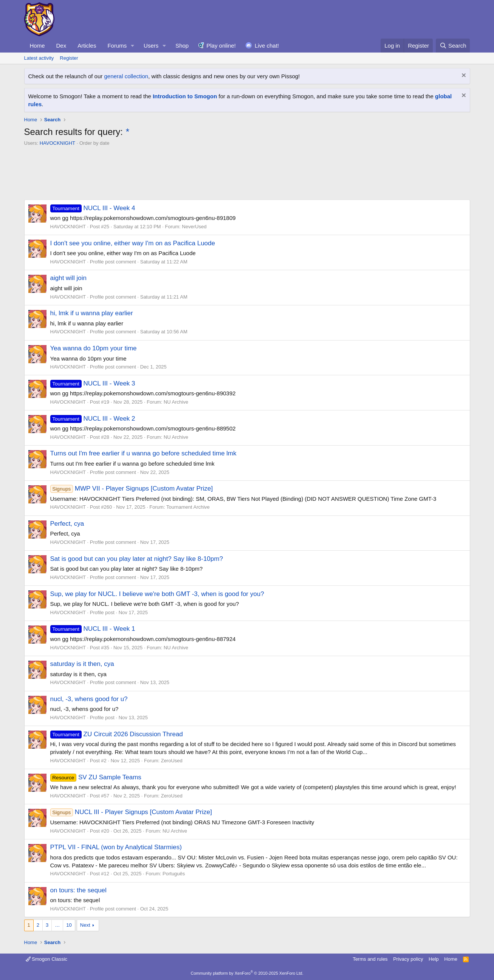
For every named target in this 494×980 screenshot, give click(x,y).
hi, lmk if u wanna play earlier (92, 313)
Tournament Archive (188, 507)
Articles (87, 46)
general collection (126, 76)
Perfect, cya (67, 524)
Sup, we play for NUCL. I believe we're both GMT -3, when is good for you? (157, 594)
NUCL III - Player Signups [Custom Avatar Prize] (131, 812)
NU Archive (176, 402)
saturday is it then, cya (82, 664)
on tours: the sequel (78, 890)
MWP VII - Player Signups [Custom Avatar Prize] (132, 488)
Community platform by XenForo (247, 973)
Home (37, 46)
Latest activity (39, 58)
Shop (182, 46)
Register (69, 58)
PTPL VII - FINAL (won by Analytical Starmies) (116, 847)
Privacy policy (408, 959)
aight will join (68, 278)
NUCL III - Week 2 (93, 419)
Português (174, 874)
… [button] (57, 925)
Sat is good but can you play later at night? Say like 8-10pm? (137, 559)
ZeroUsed (172, 761)
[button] (133, 46)
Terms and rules (370, 959)
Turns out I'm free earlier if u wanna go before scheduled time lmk (143, 453)
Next (85, 925)
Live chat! (267, 46)
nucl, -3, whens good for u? (89, 699)
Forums (117, 46)
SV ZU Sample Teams (96, 777)
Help (434, 959)
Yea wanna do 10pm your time (94, 348)
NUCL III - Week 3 (93, 383)
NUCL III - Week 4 (93, 208)
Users (151, 46)
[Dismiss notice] (463, 76)
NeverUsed (194, 227)
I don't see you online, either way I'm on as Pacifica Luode (133, 243)
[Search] (453, 46)
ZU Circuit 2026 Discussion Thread (117, 734)
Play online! (221, 46)
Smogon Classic (47, 959)
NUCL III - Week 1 (93, 629)
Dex (61, 46)
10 (69, 925)
